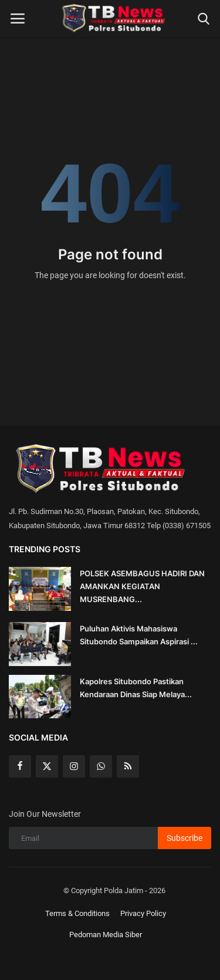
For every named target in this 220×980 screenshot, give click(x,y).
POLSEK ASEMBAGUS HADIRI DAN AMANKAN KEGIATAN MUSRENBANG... (142, 586)
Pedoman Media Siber (106, 935)
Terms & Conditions (77, 913)
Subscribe (185, 838)
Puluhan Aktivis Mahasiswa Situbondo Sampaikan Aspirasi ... (139, 635)
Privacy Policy (143, 913)
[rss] (128, 766)
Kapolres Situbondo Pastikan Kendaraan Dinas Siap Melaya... (136, 688)
